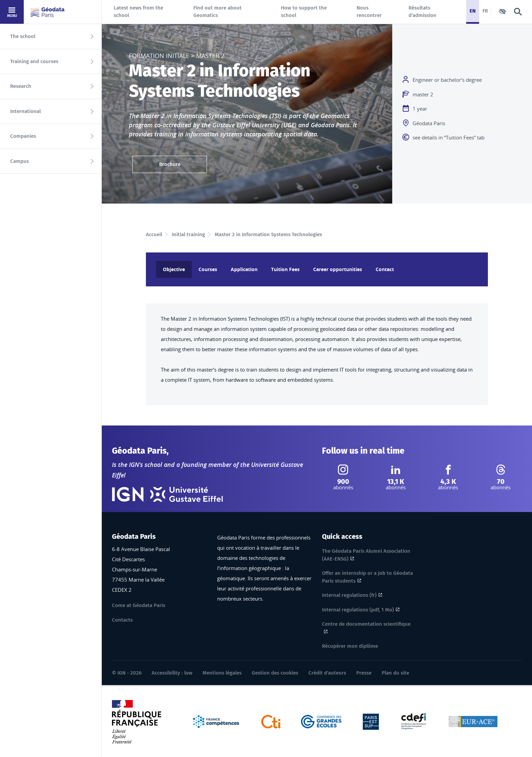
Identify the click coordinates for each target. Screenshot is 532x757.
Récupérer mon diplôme (350, 646)
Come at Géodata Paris (139, 605)
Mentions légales (222, 673)
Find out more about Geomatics (217, 12)
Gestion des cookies (275, 673)
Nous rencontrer (369, 12)
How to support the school (304, 12)
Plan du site (395, 673)
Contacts (122, 620)
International (25, 111)
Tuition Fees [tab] (285, 269)
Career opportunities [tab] (338, 269)
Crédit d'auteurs (327, 673)
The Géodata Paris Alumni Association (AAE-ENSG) (366, 555)
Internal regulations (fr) (349, 595)
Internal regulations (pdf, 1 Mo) (358, 610)
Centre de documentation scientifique (366, 625)
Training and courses (34, 61)
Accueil (154, 234)
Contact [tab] (385, 269)
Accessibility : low (172, 673)
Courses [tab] (208, 269)
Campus (20, 161)
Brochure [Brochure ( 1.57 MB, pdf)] (170, 164)
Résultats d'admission (422, 12)
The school (23, 36)
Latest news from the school (138, 12)
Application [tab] (244, 269)
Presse (364, 673)
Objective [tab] (174, 269)
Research (21, 86)
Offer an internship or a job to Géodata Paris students (367, 577)
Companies (23, 136)
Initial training (188, 234)
